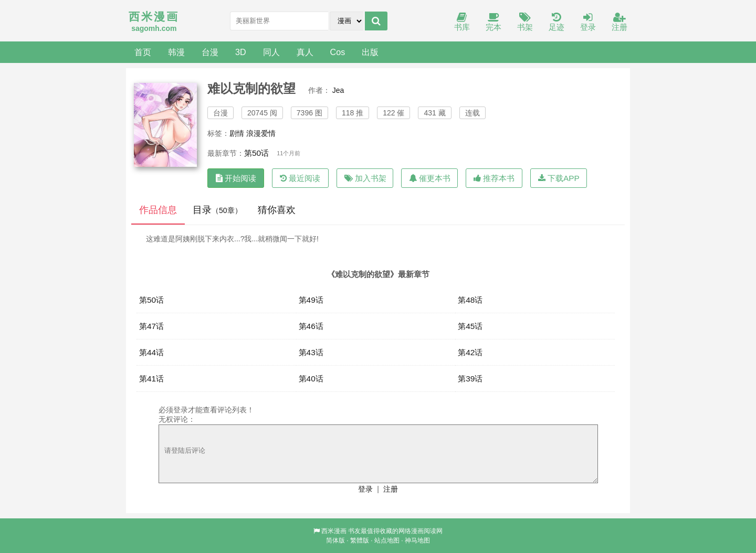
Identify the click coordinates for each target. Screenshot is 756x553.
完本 (493, 22)
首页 (143, 52)
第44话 (151, 352)
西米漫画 (334, 531)
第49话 (311, 300)
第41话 (151, 379)
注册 (619, 22)
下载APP (559, 178)
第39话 (470, 379)
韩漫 (176, 52)
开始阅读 (236, 178)
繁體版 (360, 540)
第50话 (256, 153)
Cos (338, 52)
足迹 (556, 22)
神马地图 (417, 540)
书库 (462, 22)
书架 (525, 22)
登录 (588, 22)
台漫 (210, 52)
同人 (271, 52)
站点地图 (387, 540)
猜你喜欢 (277, 210)
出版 (370, 52)
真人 (305, 52)
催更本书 (430, 178)
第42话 (470, 352)
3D (241, 52)
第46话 (311, 326)
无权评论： (177, 419)
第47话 (151, 326)
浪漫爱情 (261, 133)
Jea (338, 90)
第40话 (311, 379)
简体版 (335, 540)
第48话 (470, 300)
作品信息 (158, 210)
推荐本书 (494, 178)
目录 (217, 210)
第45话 (470, 326)
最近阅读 (300, 178)
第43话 (311, 352)
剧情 (237, 133)
